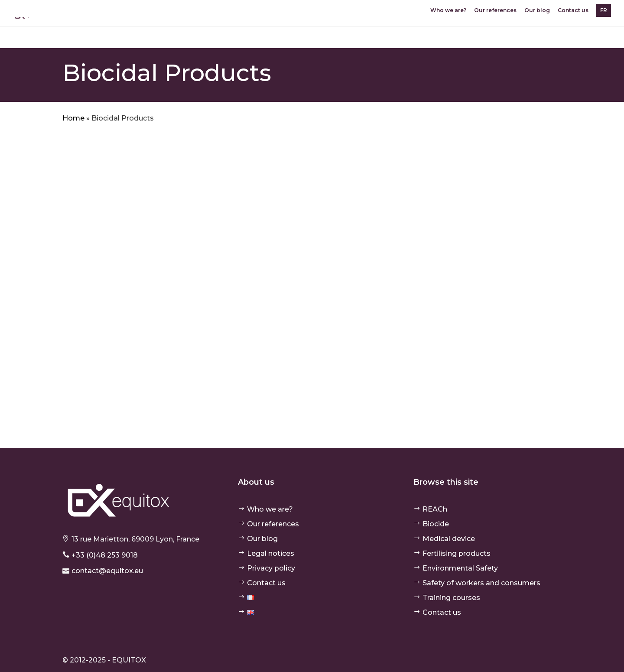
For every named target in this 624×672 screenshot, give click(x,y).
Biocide (436, 524)
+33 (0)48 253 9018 (105, 555)
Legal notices (271, 553)
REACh (435, 509)
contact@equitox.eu (107, 571)
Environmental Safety (460, 568)
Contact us (573, 11)
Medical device (449, 539)
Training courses (451, 598)
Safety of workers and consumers (481, 583)
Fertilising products (457, 553)
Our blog (537, 11)
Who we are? (448, 11)
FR (604, 10)
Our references (495, 11)
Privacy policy (271, 568)
